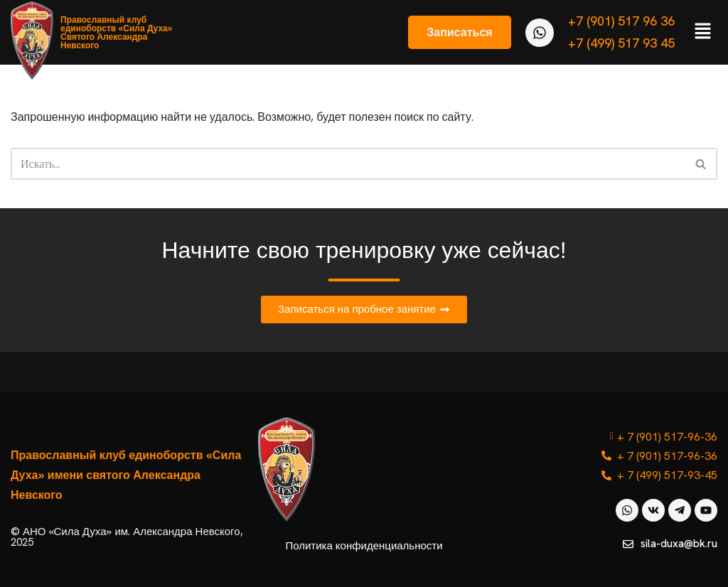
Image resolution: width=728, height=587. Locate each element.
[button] (703, 32)
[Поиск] (348, 164)
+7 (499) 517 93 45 (621, 43)
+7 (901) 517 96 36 (621, 21)
